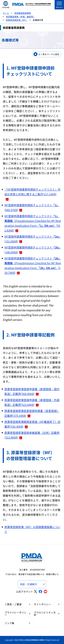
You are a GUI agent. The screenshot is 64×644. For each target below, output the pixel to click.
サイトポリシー (42, 604)
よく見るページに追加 (49, 54)
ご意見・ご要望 (13, 604)
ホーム (6, 13)
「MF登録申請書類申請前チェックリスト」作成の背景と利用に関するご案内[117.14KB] (32, 194)
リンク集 (9, 623)
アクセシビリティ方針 (45, 614)
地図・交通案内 (28, 584)
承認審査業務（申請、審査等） (20, 17)
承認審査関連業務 (23, 13)
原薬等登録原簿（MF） (17, 20)
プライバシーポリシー (15, 614)
